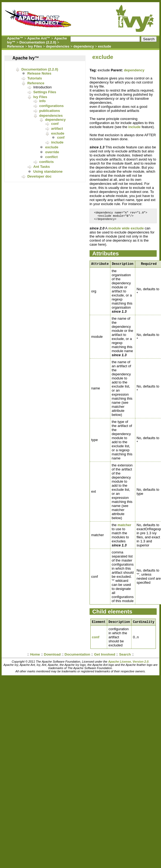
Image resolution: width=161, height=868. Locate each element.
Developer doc (40, 176)
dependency (84, 46)
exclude (104, 46)
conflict (51, 157)
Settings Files (45, 92)
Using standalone (48, 171)
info (42, 101)
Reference (16, 46)
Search (125, 658)
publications (50, 111)
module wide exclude (126, 230)
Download (52, 658)
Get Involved (105, 658)
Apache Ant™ (39, 38)
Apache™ (15, 38)
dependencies (58, 46)
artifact (57, 128)
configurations (51, 106)
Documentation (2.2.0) (38, 42)
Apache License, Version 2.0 (128, 665)
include (57, 142)
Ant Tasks (42, 167)
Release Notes (39, 73)
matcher (124, 527)
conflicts (46, 162)
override (52, 152)
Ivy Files (35, 46)
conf (55, 124)
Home (35, 658)
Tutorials (35, 78)
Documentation (78, 658)
